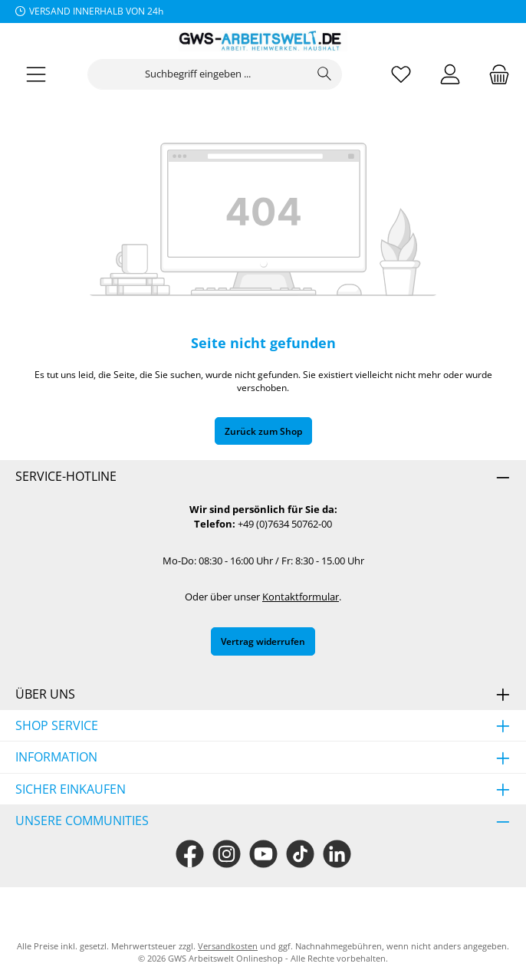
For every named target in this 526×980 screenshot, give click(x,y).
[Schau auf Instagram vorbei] (227, 854)
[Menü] (36, 75)
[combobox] (198, 74)
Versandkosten (228, 946)
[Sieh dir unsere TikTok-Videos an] (300, 854)
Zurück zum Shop (263, 431)
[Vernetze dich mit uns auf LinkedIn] (337, 854)
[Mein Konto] (450, 75)
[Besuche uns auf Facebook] (190, 854)
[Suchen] (325, 74)
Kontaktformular (301, 597)
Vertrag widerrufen (263, 641)
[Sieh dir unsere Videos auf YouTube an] (263, 854)
